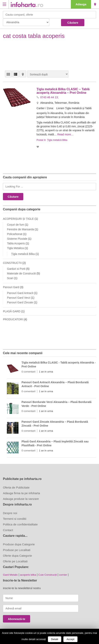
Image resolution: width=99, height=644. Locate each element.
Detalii (55, 639)
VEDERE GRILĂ (8, 74)
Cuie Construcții (49, 574)
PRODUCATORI (13, 319)
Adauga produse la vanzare (21, 498)
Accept (70, 639)
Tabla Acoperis (16, 243)
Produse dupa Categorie (19, 544)
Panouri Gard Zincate (20, 302)
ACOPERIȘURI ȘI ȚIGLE (18, 218)
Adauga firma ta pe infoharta (21, 493)
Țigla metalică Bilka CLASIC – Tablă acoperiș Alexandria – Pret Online (63, 91)
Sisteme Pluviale (17, 238)
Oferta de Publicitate (16, 487)
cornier (65, 574)
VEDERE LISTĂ (16, 74)
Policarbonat (15, 233)
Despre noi (10, 512)
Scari (10, 278)
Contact (8, 529)
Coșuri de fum (16, 224)
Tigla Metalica (15, 247)
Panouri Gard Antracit (20, 292)
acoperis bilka (29, 574)
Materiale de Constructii (21, 273)
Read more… (76, 134)
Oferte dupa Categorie (17, 555)
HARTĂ (23, 74)
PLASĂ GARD (12, 311)
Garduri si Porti (16, 268)
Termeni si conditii (15, 518)
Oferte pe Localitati (15, 561)
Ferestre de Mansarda (21, 229)
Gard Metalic (11, 574)
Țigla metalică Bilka (57, 139)
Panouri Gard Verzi (19, 297)
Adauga (81, 4)
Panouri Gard (11, 287)
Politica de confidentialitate (20, 524)
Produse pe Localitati (17, 549)
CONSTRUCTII (12, 262)
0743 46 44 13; (49, 97)
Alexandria (95, 4)
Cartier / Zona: (46, 108)
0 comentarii (28, 371)
